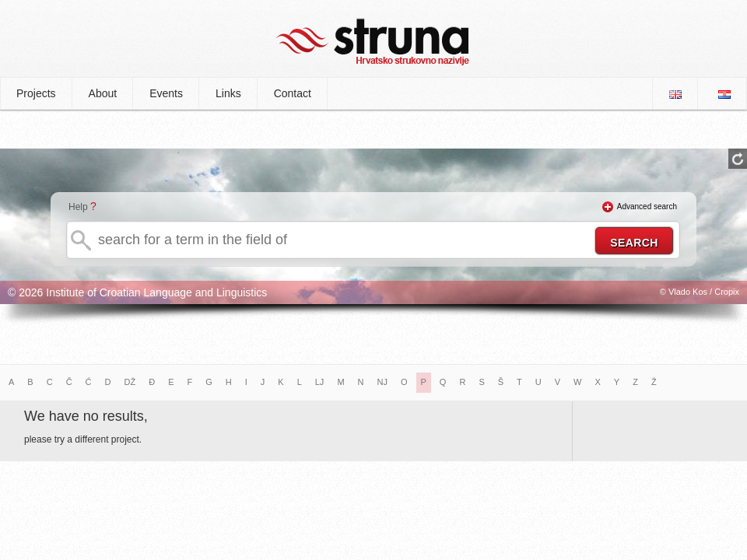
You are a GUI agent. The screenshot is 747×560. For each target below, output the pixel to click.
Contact (293, 93)
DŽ (130, 382)
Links (228, 93)
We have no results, (86, 416)
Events (166, 93)
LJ (320, 382)
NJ (382, 382)
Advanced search (647, 206)
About (103, 93)
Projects (36, 93)
